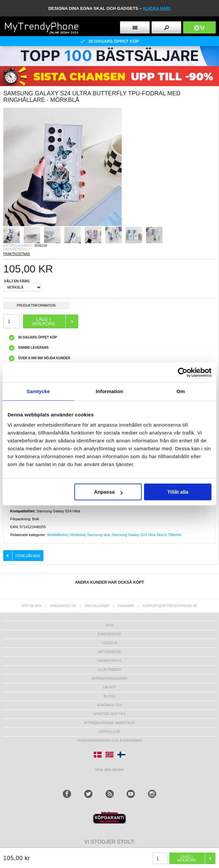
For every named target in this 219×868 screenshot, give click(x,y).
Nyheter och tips (110, 714)
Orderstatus (110, 661)
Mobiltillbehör (58, 535)
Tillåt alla (178, 492)
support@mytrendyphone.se (170, 606)
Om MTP (110, 687)
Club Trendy (110, 670)
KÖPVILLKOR (109, 732)
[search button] (166, 27)
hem (110, 625)
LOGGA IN (110, 643)
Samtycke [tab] (38, 391)
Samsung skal (98, 535)
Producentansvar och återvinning (110, 741)
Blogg (110, 696)
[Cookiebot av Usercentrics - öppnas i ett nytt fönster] (183, 372)
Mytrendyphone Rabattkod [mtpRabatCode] (110, 723)
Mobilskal (78, 535)
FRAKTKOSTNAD (17, 254)
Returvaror (109, 652)
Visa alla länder (110, 770)
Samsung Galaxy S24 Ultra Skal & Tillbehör (147, 535)
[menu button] (135, 27)
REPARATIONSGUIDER (109, 679)
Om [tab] (181, 391)
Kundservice (110, 634)
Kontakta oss (110, 705)
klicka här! (157, 8)
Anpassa (108, 492)
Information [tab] (110, 391)
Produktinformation (36, 306)
